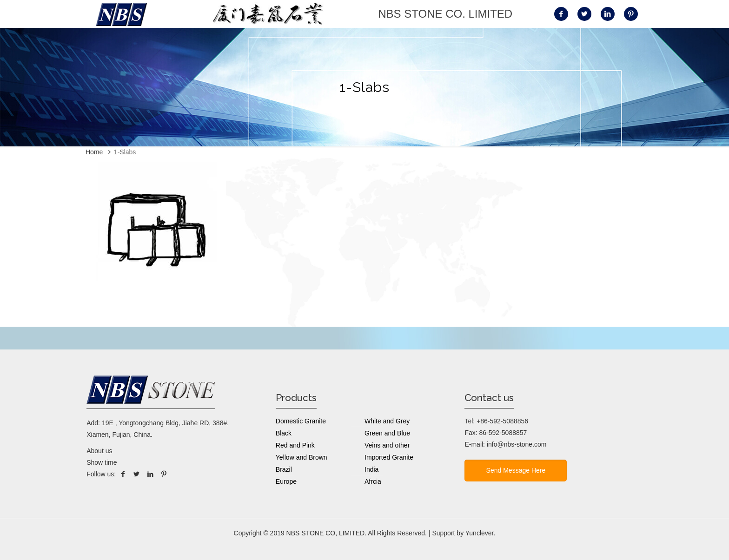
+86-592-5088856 (502, 421)
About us (99, 451)
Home (94, 152)
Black (284, 433)
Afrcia (373, 481)
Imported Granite (389, 457)
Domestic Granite (301, 421)
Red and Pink (295, 445)
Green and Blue (387, 433)
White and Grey (387, 421)
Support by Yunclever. (464, 533)
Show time (102, 462)
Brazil (284, 469)
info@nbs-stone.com (517, 444)
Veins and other (387, 445)
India (371, 469)
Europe (286, 481)
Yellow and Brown (302, 457)
